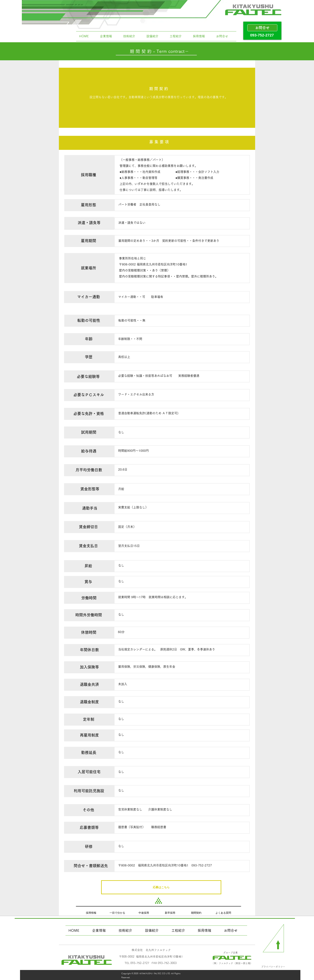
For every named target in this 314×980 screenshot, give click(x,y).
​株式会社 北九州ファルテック (151, 950)
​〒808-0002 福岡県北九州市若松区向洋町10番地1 (151, 957)
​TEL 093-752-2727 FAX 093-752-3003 (151, 963)
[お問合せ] (262, 28)
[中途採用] (144, 913)
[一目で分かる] (117, 913)
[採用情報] (91, 913)
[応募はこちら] (161, 887)
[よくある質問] (223, 913)
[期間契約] (196, 913)
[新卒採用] (170, 913)
